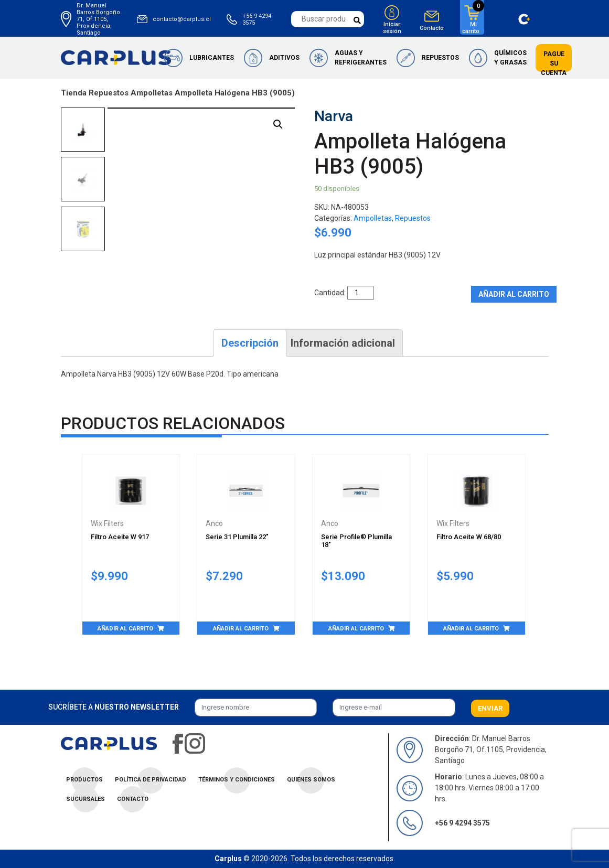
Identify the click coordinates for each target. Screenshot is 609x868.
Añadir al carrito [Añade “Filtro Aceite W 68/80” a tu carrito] (471, 629)
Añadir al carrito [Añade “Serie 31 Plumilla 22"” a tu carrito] (241, 629)
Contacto (432, 28)
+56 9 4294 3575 (257, 19)
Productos (84, 780)
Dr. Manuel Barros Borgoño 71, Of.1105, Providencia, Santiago (98, 19)
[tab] (250, 343)
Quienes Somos (311, 780)
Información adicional (343, 343)
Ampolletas (152, 93)
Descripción (250, 343)
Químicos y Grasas (510, 58)
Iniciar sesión (392, 28)
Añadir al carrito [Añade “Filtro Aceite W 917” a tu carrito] (125, 629)
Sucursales (86, 799)
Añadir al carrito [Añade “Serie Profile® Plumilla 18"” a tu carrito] (356, 629)
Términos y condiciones (237, 780)
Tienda (74, 93)
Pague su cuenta (554, 63)
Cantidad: (330, 293)
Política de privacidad (151, 780)
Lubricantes (212, 58)
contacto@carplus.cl (182, 19)
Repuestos (440, 58)
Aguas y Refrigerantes (361, 58)
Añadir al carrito (514, 294)
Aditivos (284, 58)
